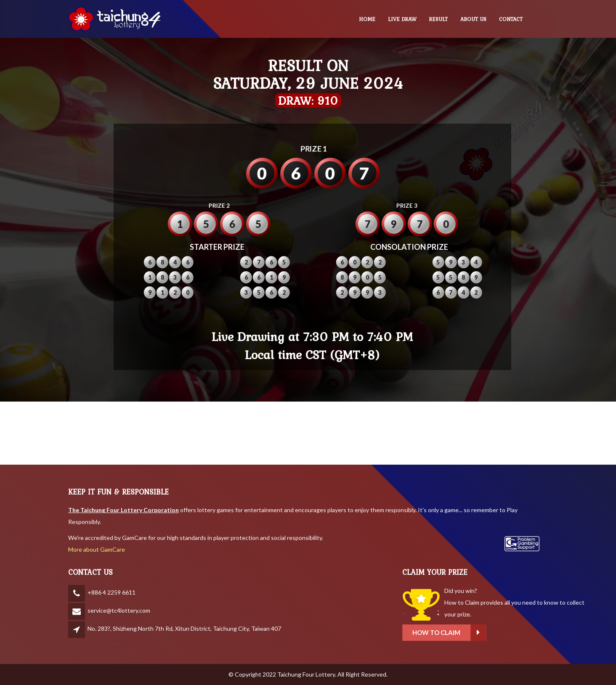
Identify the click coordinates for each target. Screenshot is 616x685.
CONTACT (511, 19)
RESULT (438, 19)
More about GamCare (97, 549)
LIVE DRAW (402, 19)
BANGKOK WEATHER (308, 433)
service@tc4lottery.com (119, 610)
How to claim (488, 633)
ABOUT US (473, 19)
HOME (367, 19)
